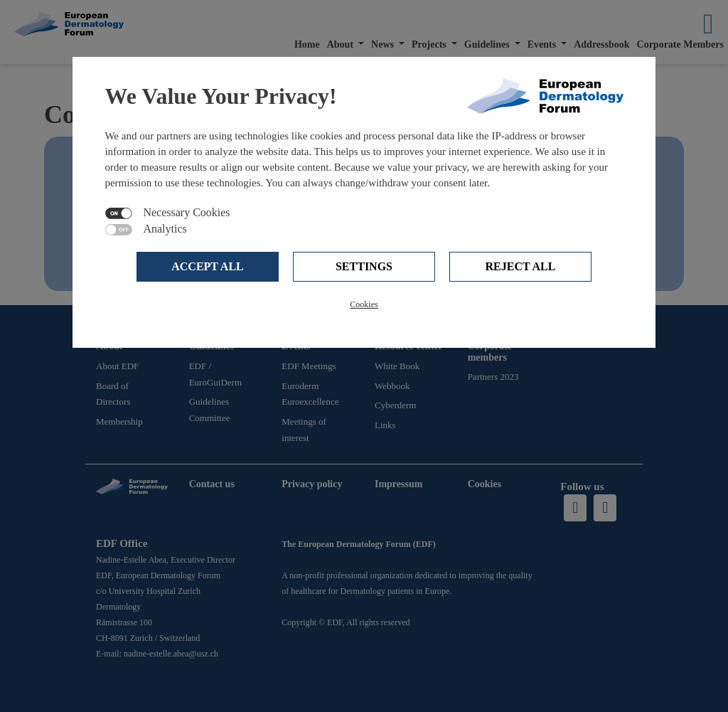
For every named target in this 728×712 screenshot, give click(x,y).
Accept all (208, 266)
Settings (364, 266)
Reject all (521, 266)
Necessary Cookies (186, 213)
